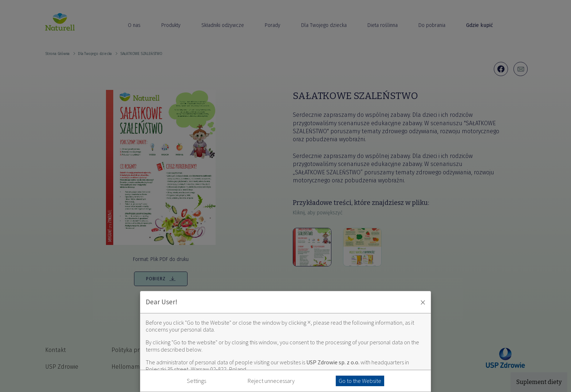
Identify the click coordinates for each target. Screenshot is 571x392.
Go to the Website (360, 381)
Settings (196, 381)
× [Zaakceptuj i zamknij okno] (423, 302)
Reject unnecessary (271, 381)
